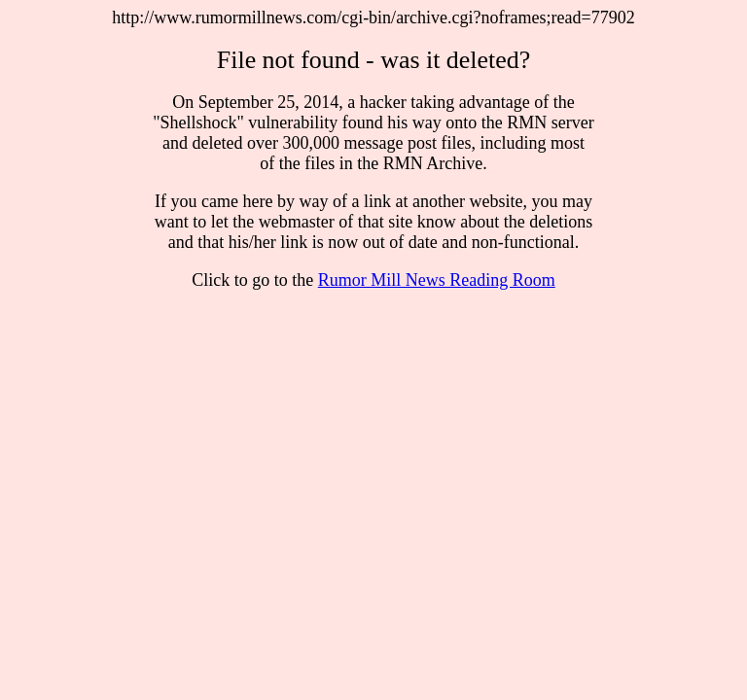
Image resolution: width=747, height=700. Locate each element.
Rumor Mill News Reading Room (437, 280)
